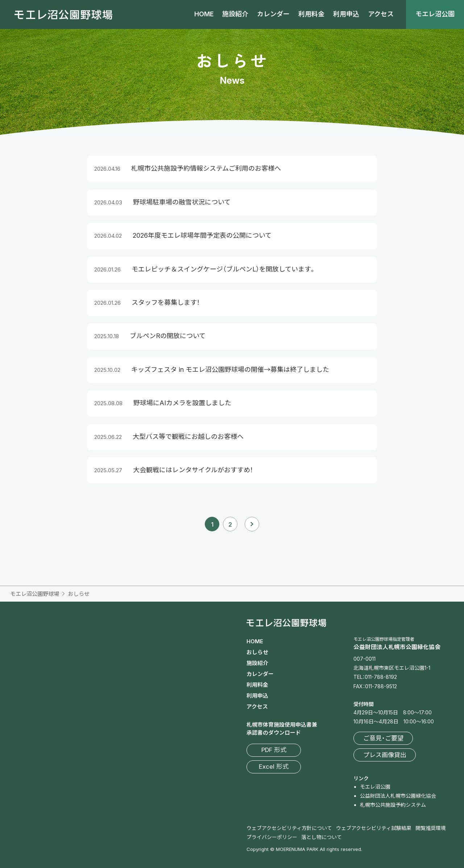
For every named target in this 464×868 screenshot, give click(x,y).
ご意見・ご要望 (383, 738)
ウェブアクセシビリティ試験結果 (374, 828)
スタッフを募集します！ (166, 302)
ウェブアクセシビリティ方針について (289, 828)
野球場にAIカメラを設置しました (182, 403)
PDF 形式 (274, 750)
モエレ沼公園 (435, 14)
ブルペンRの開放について (168, 336)
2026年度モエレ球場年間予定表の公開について (202, 235)
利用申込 (346, 14)
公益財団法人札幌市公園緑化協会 (398, 796)
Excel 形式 (274, 767)
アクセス (381, 14)
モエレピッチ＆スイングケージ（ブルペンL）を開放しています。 (224, 269)
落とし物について (322, 837)
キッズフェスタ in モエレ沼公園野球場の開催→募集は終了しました (230, 369)
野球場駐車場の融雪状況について (182, 202)
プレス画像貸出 (385, 755)
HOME (204, 14)
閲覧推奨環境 (431, 828)
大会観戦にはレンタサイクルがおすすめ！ (193, 470)
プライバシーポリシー (272, 837)
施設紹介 (235, 14)
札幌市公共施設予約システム (393, 805)
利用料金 (311, 14)
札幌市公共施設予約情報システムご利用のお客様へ (206, 168)
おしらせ (257, 652)
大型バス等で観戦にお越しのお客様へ (188, 437)
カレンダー (273, 14)
